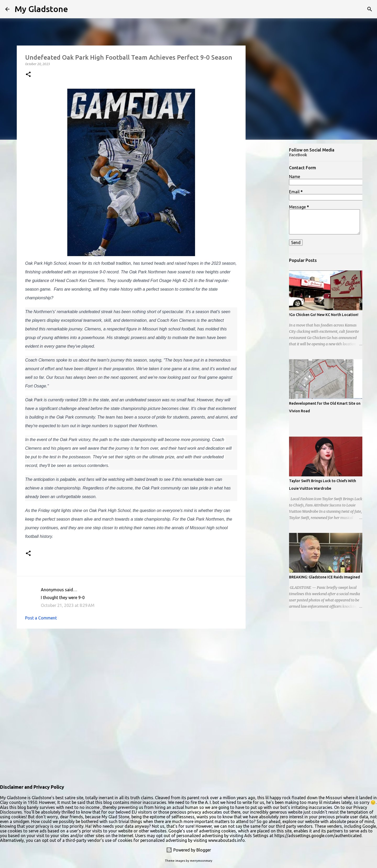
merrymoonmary (201, 861)
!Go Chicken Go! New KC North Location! (324, 315)
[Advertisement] (271, 226)
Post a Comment (41, 618)
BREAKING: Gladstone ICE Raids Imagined (325, 577)
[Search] (370, 9)
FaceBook (298, 155)
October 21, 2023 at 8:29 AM (68, 605)
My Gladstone (41, 9)
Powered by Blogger (188, 850)
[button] (28, 75)
